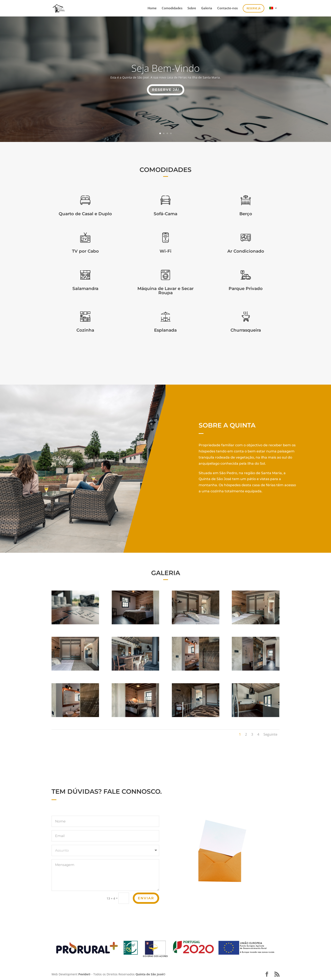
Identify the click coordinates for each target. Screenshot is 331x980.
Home (152, 8)
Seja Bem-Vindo (165, 68)
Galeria (207, 8)
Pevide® (84, 974)
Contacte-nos (227, 8)
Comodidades (172, 8)
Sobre (192, 8)
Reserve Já (254, 8)
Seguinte (270, 734)
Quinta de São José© (151, 974)
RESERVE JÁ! (166, 90)
